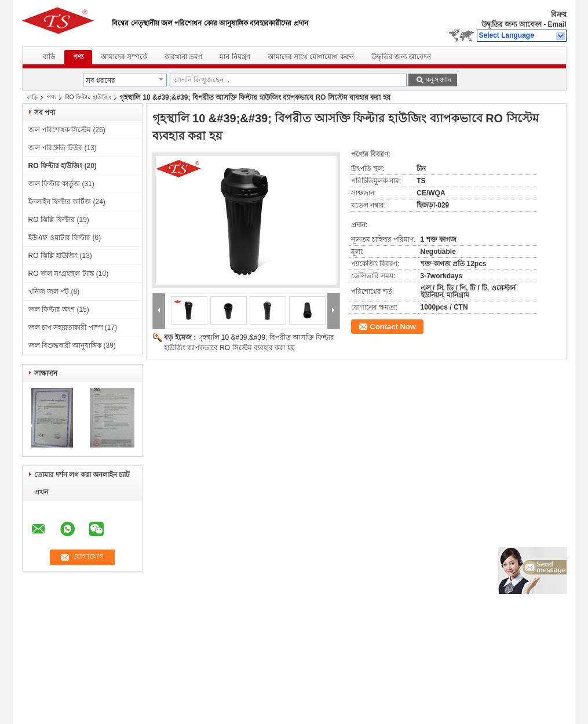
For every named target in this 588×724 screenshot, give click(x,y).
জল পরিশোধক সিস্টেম (60, 130)
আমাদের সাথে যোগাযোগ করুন (311, 57)
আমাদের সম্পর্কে (124, 57)
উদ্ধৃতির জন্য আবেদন (512, 24)
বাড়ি (49, 57)
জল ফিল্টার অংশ (52, 310)
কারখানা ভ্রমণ (183, 57)
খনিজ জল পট (49, 292)
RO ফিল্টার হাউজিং (89, 97)
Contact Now (393, 327)
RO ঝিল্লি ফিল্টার (52, 220)
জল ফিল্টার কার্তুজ (54, 184)
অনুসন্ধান (437, 80)
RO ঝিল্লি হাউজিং (53, 256)
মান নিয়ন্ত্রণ (235, 57)
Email (557, 24)
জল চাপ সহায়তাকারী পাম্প (66, 328)
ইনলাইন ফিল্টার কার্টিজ (60, 202)
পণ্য (78, 57)
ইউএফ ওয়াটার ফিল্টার (60, 238)
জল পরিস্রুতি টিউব (56, 148)
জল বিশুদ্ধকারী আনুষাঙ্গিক (65, 345)
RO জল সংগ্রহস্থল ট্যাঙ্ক (61, 274)
